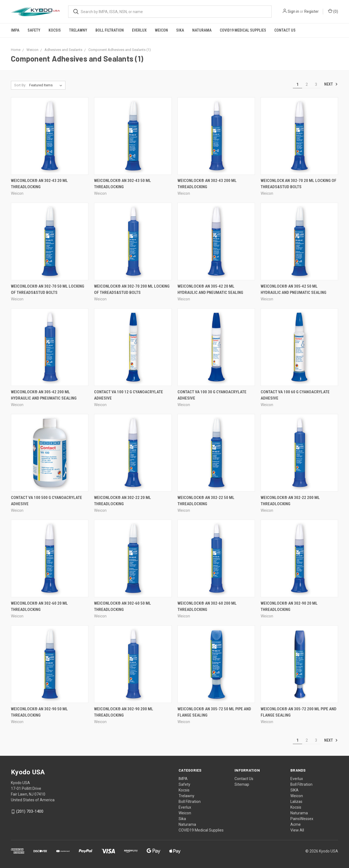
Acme (296, 824)
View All (297, 830)
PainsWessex (302, 819)
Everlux (139, 30)
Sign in (293, 11)
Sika (180, 30)
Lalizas (296, 802)
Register (312, 11)
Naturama (202, 30)
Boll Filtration (110, 30)
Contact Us (285, 30)
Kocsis (55, 30)
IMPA (15, 30)
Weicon (161, 30)
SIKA (294, 790)
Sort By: (20, 85)
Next (331, 84)
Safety (34, 30)
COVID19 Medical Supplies (243, 30)
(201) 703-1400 (30, 811)
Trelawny (78, 30)
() (333, 11)
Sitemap (242, 784)
